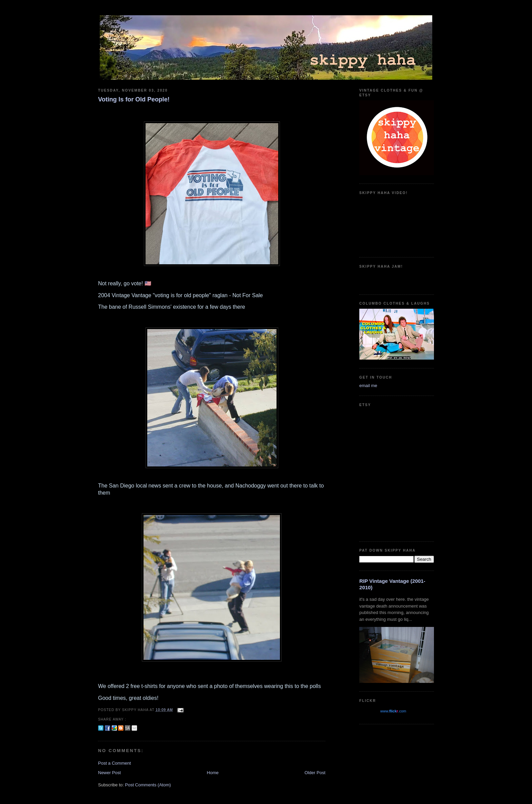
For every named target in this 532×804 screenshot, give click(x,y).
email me (368, 386)
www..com (393, 711)
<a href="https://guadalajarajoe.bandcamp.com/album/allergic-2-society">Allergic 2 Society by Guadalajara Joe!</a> (397, 279)
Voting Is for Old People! (134, 99)
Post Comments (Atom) (148, 785)
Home (213, 773)
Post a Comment (115, 763)
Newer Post (109, 773)
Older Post (315, 773)
